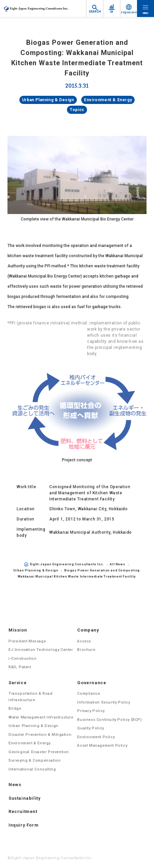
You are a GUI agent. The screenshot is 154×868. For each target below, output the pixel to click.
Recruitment (23, 811)
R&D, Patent (20, 667)
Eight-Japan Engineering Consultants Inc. (64, 564)
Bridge (15, 708)
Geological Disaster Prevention (39, 752)
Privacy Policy (91, 711)
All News (117, 564)
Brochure (86, 650)
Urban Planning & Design (48, 100)
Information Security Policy (104, 702)
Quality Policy (90, 728)
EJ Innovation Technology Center (41, 650)
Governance (92, 683)
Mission (18, 630)
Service (18, 683)
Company (88, 630)
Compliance (89, 694)
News (15, 785)
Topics (77, 110)
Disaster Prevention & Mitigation (40, 735)
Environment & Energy (108, 100)
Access (84, 641)
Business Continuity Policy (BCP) (109, 720)
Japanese (129, 12)
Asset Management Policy (102, 746)
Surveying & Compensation (35, 760)
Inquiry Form (23, 825)
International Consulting (32, 769)
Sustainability (24, 798)
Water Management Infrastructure (41, 717)
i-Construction (22, 659)
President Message (27, 641)
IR (112, 12)
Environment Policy (96, 737)
